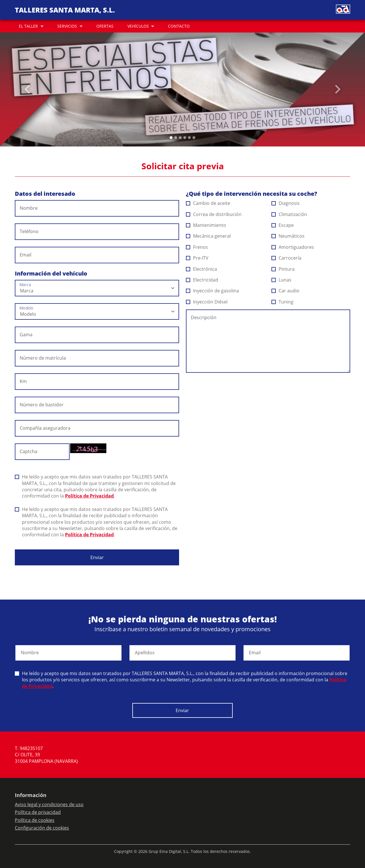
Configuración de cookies (42, 828)
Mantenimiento (206, 225)
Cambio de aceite (208, 203)
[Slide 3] (185, 138)
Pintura (283, 269)
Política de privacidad (38, 812)
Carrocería (287, 258)
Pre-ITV (197, 258)
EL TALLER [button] (28, 26)
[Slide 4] (189, 138)
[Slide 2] (180, 138)
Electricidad (202, 280)
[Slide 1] (176, 138)
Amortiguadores (293, 247)
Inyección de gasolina (213, 291)
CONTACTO (179, 26)
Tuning (283, 302)
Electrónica (202, 269)
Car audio (286, 291)
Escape (283, 225)
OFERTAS (105, 26)
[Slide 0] (171, 138)
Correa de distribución (214, 214)
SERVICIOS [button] (67, 26)
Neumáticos (288, 236)
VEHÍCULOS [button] (138, 26)
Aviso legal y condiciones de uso (49, 804)
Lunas (282, 280)
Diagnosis (286, 203)
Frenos (197, 247)
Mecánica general (208, 236)
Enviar (97, 557)
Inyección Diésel (207, 302)
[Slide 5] (194, 138)
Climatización (289, 214)
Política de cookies (35, 820)
